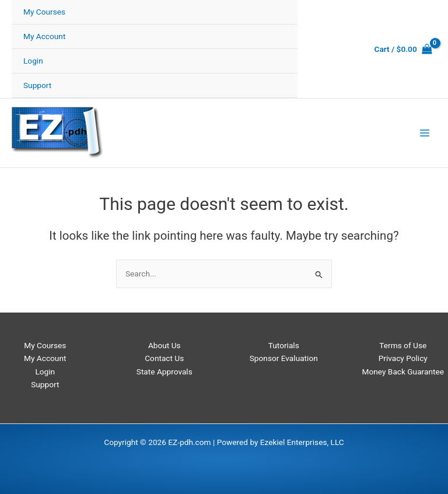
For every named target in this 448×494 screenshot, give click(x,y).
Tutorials (284, 345)
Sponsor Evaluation (284, 358)
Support (37, 85)
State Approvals (164, 372)
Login (33, 61)
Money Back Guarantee (403, 372)
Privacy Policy (403, 358)
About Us (164, 345)
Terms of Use (403, 345)
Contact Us (164, 358)
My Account (44, 36)
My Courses (44, 12)
